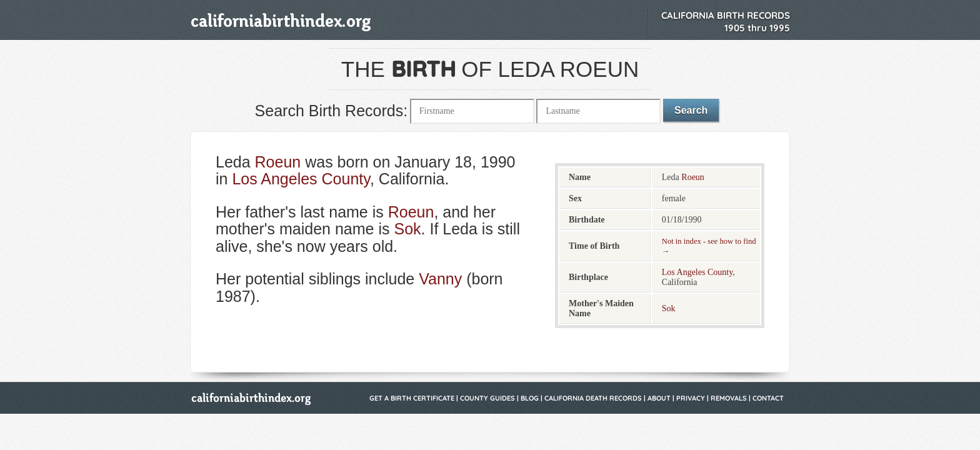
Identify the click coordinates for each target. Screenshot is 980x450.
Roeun (278, 162)
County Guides (487, 398)
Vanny (440, 279)
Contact (768, 398)
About (659, 398)
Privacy (691, 398)
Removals (729, 398)
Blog (530, 398)
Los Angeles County (301, 179)
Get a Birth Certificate (412, 398)
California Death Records (593, 398)
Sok (407, 229)
